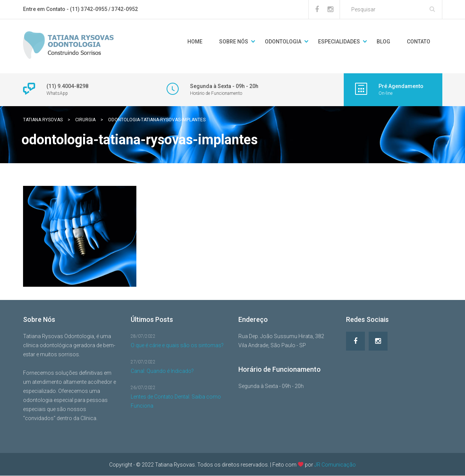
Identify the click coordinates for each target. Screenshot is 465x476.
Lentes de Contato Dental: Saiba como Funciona (176, 401)
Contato (419, 42)
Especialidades (339, 42)
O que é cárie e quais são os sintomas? (177, 345)
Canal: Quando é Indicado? (162, 371)
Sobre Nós (234, 42)
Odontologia (283, 42)
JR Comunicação (335, 464)
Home (195, 42)
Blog (383, 42)
